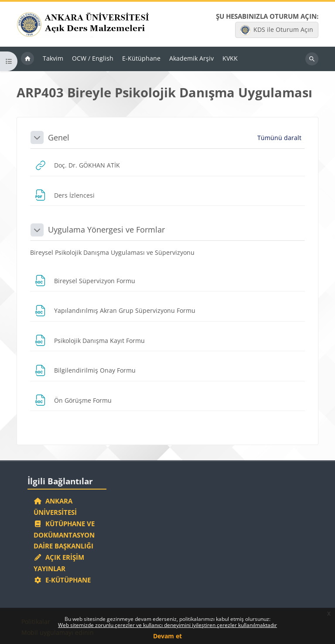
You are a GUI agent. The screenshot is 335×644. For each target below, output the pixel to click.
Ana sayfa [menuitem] (27, 59)
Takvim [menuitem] (53, 58)
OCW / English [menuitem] (93, 58)
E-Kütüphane (62, 580)
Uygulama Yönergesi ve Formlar (106, 230)
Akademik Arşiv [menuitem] (191, 58)
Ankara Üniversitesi (55, 507)
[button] (37, 137)
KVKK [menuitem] (230, 58)
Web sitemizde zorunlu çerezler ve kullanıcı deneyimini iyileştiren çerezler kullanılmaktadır (167, 625)
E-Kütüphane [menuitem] (141, 58)
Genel (59, 137)
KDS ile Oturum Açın (277, 30)
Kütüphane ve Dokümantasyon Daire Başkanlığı (64, 535)
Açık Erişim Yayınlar (59, 563)
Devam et (167, 636)
